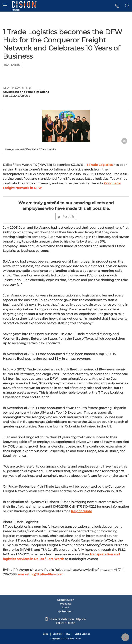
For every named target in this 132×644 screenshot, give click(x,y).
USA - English (13, 65)
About (66, 607)
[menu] (5, 6)
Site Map (57, 634)
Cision (71, 639)
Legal (46, 634)
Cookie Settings (82, 634)
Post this (66, 217)
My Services (66, 611)
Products (66, 604)
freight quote (81, 511)
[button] (117, 6)
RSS (68, 634)
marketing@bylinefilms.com (41, 574)
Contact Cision (66, 600)
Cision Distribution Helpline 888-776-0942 (66, 621)
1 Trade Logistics (100, 165)
